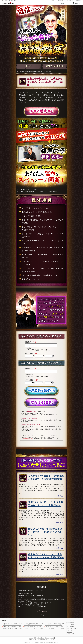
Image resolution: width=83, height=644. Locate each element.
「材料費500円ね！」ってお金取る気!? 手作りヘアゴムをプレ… (61, 625)
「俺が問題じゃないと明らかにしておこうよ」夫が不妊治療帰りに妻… (42, 625)
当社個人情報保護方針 (27, 439)
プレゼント (72, 1)
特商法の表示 (71, 634)
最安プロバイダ (50, 640)
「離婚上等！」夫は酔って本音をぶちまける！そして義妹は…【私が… (21, 625)
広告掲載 (70, 632)
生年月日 (29, 353)
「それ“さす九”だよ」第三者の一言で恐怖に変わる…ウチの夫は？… (62, 623)
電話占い (47, 638)
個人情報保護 (71, 626)
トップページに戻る (41, 611)
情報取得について (72, 628)
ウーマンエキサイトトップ (65, 3)
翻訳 (35, 638)
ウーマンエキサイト (40, 640)
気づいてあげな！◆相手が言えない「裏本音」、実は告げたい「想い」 (45, 532)
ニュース (31, 638)
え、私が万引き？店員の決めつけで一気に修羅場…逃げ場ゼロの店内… (42, 623)
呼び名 (28, 342)
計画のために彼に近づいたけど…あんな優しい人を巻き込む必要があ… (21, 628)
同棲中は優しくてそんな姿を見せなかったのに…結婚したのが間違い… (21, 627)
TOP (17, 71)
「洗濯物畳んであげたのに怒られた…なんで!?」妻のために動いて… (20, 623)
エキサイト (78, 3)
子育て (53, 1)
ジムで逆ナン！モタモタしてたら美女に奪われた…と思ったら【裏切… (63, 628)
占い (68, 1)
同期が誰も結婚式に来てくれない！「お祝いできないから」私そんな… (42, 627)
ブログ (39, 638)
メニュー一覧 (78, 1)
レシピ (60, 1)
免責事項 (70, 630)
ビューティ (64, 1)
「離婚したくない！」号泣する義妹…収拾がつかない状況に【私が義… (63, 627)
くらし (56, 1)
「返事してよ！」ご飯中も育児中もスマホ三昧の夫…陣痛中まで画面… (42, 628)
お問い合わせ (71, 623)
